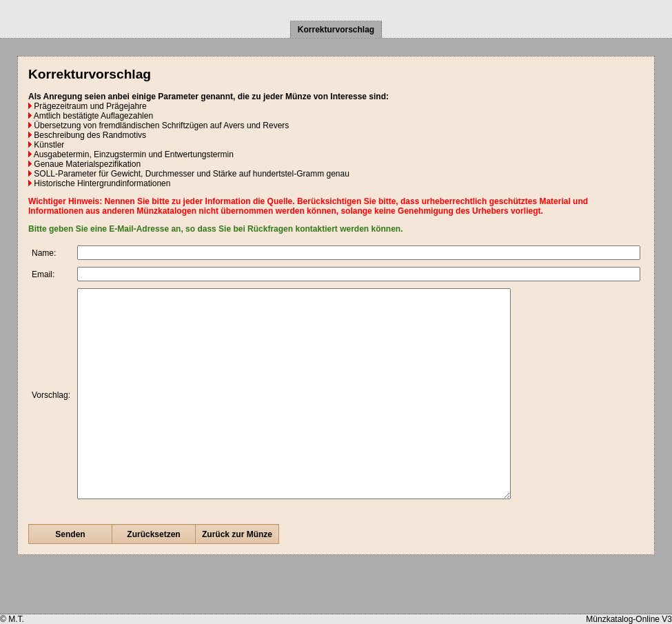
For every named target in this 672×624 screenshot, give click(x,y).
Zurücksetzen (153, 576)
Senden (70, 576)
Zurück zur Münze (237, 576)
